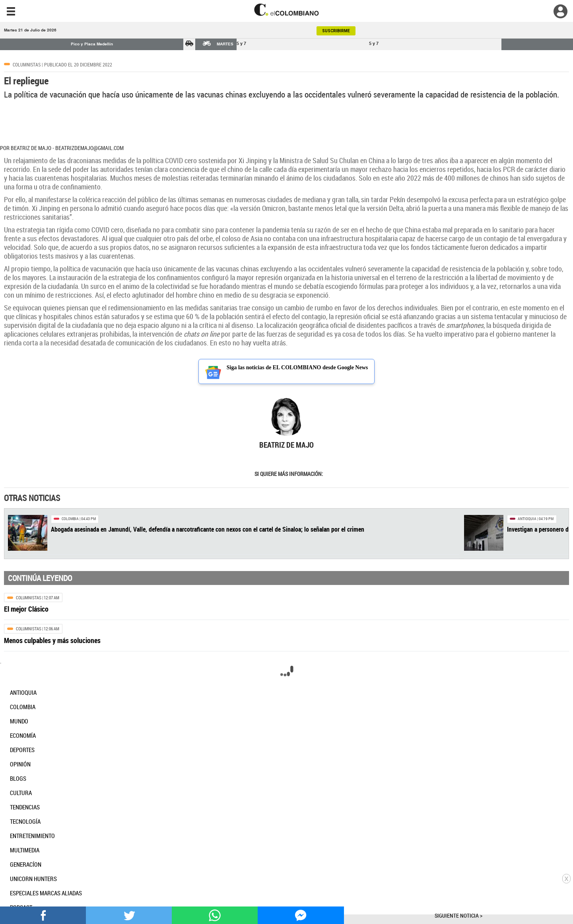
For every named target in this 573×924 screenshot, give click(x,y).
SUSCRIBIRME (336, 31)
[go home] (286, 10)
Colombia (70, 519)
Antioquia (527, 519)
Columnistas (27, 64)
